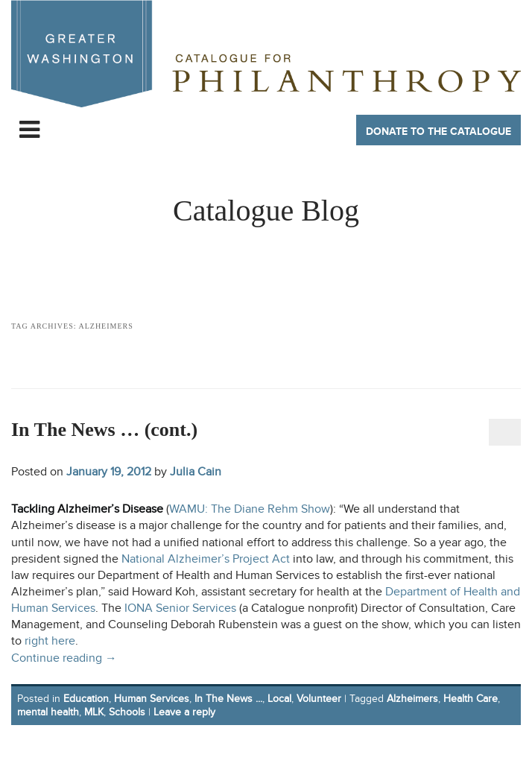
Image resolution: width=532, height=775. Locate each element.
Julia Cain (196, 472)
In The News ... (228, 699)
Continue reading (64, 658)
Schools (127, 712)
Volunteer (319, 699)
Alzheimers (412, 699)
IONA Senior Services (180, 608)
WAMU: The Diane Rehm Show (250, 509)
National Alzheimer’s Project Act (206, 559)
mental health (48, 712)
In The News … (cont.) (104, 430)
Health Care (471, 699)
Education (86, 699)
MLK (94, 712)
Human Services (152, 699)
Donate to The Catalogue (438, 132)
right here (50, 641)
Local (279, 699)
